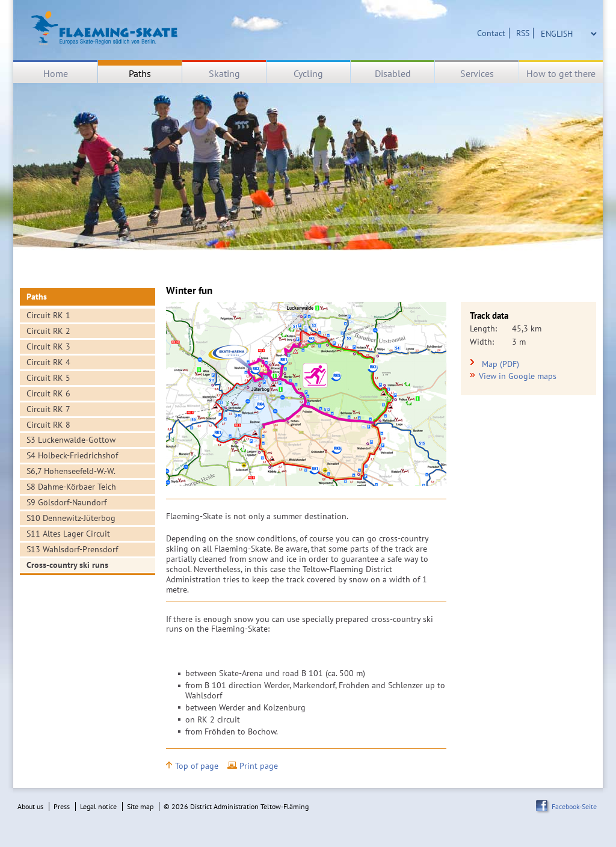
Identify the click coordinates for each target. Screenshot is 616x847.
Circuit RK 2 (48, 331)
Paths (140, 73)
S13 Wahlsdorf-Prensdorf (72, 549)
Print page (259, 766)
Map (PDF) (500, 364)
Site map (140, 806)
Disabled (393, 73)
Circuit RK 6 (48, 393)
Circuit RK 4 (48, 362)
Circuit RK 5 (48, 378)
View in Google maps (518, 376)
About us (30, 806)
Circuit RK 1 (48, 315)
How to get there (561, 73)
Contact (491, 33)
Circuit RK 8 (48, 425)
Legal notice (98, 806)
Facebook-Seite (574, 806)
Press (62, 806)
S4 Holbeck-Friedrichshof (72, 455)
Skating (224, 73)
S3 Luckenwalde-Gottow (71, 440)
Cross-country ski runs (67, 565)
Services (477, 73)
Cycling (308, 73)
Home (56, 73)
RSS (523, 33)
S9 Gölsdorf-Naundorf (66, 502)
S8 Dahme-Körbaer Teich (71, 487)
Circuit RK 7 (48, 409)
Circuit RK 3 (48, 346)
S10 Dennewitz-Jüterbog (71, 518)
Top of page (197, 766)
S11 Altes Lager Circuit (68, 534)
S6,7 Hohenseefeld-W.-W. (71, 471)
